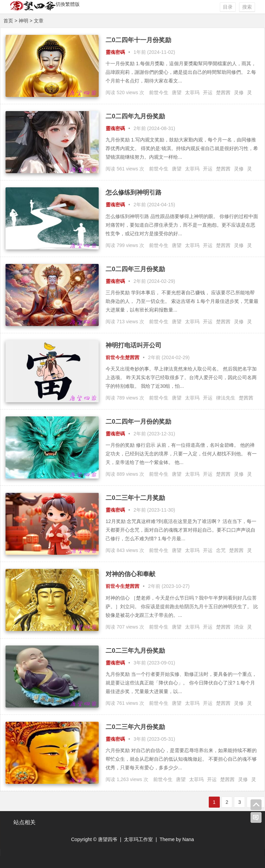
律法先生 (226, 398)
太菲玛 (192, 92)
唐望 (177, 92)
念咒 (221, 550)
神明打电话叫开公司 (134, 345)
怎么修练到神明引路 (134, 193)
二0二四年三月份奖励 (135, 269)
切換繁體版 (68, 4)
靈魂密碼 (115, 52)
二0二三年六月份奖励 (135, 727)
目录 (228, 7)
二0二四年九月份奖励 (135, 116)
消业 (239, 627)
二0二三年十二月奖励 (135, 498)
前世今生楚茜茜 (122, 357)
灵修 (239, 92)
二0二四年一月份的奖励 (138, 422)
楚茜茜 (223, 92)
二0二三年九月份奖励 (135, 651)
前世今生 (159, 92)
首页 (8, 21)
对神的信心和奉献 (130, 574)
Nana (188, 839)
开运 (208, 92)
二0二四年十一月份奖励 (138, 40)
